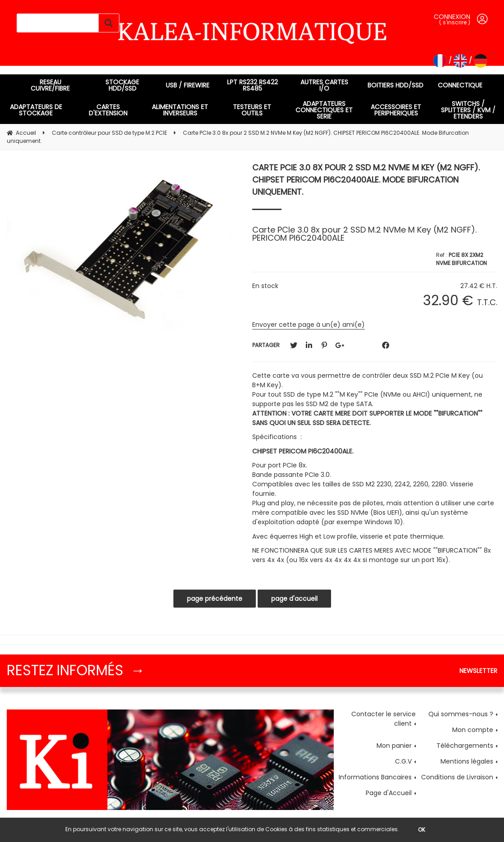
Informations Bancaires (375, 777)
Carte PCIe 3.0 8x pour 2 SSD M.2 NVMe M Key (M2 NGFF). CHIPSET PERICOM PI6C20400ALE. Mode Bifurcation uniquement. (366, 180)
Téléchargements (465, 746)
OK (422, 830)
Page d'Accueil (389, 793)
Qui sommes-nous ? (461, 714)
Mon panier (394, 746)
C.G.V (403, 761)
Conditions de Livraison (457, 777)
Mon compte (473, 730)
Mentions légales (467, 761)
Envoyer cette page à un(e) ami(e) (309, 325)
